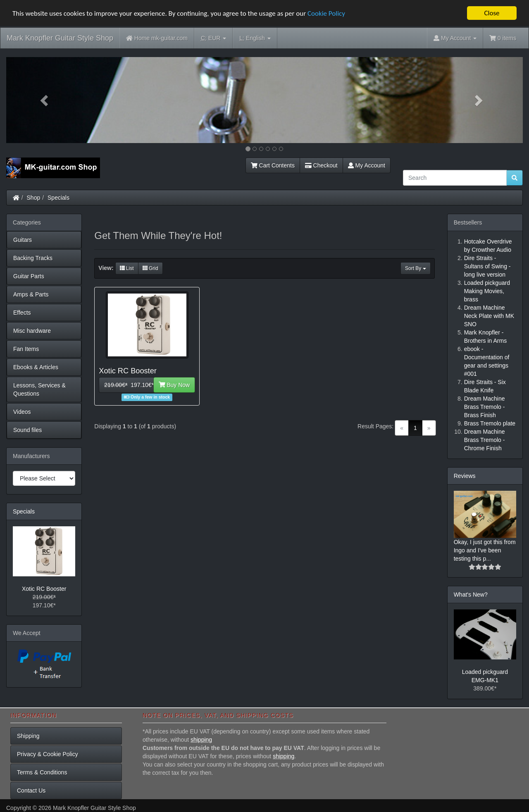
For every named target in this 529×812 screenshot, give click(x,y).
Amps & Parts (31, 294)
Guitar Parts (29, 276)
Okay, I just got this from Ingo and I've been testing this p (485, 550)
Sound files (27, 430)
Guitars (23, 240)
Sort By (416, 268)
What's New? (471, 595)
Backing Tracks (33, 258)
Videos (22, 412)
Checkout (321, 165)
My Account (367, 165)
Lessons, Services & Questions (39, 389)
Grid (150, 268)
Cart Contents (273, 165)
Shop (34, 198)
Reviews (465, 476)
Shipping (28, 736)
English (255, 38)
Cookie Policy (326, 13)
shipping (201, 740)
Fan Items (26, 349)
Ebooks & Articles (36, 367)
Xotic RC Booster (44, 589)
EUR (213, 38)
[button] (45, 100)
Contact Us (31, 791)
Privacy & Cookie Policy (48, 754)
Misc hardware (32, 331)
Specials (58, 198)
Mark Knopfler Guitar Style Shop (60, 38)
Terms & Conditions (42, 772)
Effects (22, 313)
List (127, 268)
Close (492, 13)
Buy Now (174, 385)
